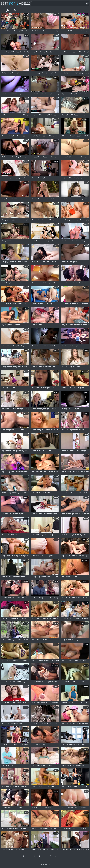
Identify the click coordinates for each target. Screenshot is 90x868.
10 (67, 856)
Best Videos (15, 4)
